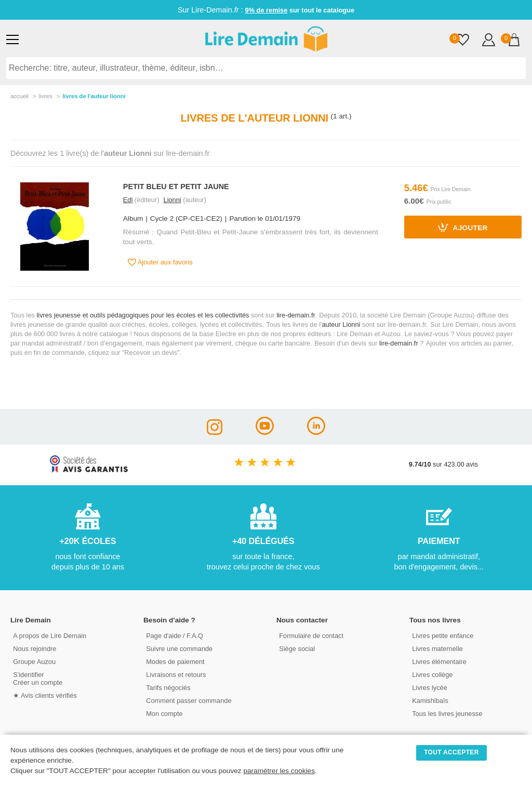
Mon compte (164, 714)
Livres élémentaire (439, 662)
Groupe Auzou (34, 662)
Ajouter (463, 227)
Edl (128, 200)
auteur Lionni (341, 324)
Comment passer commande (189, 701)
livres (45, 96)
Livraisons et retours (176, 675)
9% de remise (267, 10)
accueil (19, 96)
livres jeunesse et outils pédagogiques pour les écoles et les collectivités (143, 315)
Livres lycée (430, 688)
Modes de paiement (175, 662)
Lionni (172, 200)
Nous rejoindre (35, 649)
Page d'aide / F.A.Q (175, 636)
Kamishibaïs (430, 701)
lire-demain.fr (296, 315)
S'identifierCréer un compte (38, 679)
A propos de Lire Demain (50, 636)
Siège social (297, 649)
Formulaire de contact (311, 636)
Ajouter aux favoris (160, 262)
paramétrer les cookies (279, 771)
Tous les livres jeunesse (447, 714)
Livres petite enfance (443, 636)
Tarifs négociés (168, 688)
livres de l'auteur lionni (94, 96)
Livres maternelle (437, 649)
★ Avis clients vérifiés (45, 695)
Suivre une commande (179, 649)
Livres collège (432, 675)
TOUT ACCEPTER (451, 752)
